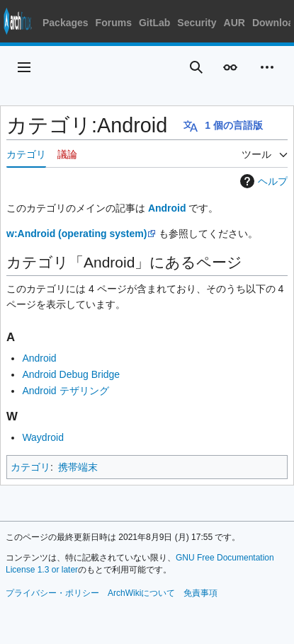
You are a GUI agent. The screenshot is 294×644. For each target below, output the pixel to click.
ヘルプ (262, 181)
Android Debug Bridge (71, 374)
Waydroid (43, 437)
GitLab (154, 23)
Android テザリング (65, 391)
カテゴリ (30, 467)
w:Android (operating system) (77, 234)
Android (167, 208)
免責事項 (200, 593)
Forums (114, 23)
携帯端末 (78, 467)
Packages (66, 23)
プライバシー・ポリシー (52, 593)
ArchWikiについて (141, 593)
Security (197, 23)
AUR (234, 23)
